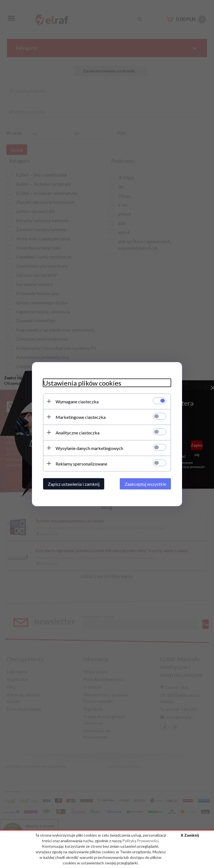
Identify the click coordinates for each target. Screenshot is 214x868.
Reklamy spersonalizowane (81, 463)
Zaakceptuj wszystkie (145, 484)
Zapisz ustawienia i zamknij (74, 484)
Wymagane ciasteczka (77, 401)
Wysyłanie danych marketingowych (89, 448)
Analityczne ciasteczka (78, 432)
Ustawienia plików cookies (82, 383)
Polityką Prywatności (140, 841)
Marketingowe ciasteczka (81, 417)
